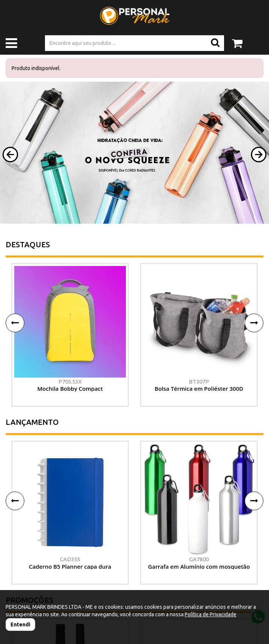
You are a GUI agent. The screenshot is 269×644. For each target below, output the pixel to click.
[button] (10, 155)
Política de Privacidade (211, 614)
